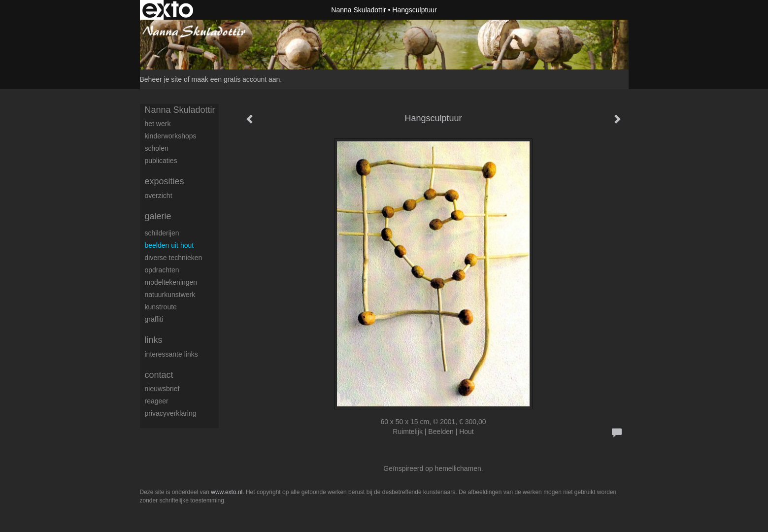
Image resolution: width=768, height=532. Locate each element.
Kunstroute (161, 307)
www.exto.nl (227, 492)
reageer (157, 401)
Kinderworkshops (171, 136)
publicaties (161, 161)
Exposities (165, 181)
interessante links (171, 354)
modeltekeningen (171, 282)
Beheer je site (161, 79)
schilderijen (162, 233)
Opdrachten (162, 270)
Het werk (158, 124)
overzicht (159, 196)
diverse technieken (174, 258)
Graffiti (154, 319)
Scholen (157, 148)
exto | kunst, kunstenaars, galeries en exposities (168, 10)
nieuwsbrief (162, 389)
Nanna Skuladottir (358, 10)
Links (154, 340)
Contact (159, 375)
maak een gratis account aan (236, 79)
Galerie (158, 216)
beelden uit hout (169, 245)
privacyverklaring (171, 413)
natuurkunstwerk (170, 295)
